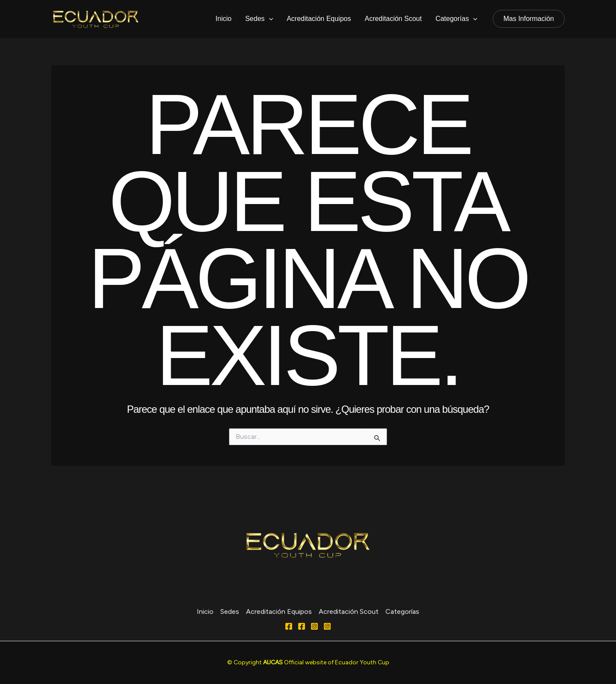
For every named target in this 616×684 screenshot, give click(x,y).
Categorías (456, 19)
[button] (529, 19)
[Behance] (327, 626)
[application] (269, 19)
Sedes (259, 19)
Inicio (224, 19)
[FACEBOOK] (302, 626)
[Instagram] (314, 626)
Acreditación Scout (393, 19)
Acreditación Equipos (319, 19)
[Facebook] (289, 626)
